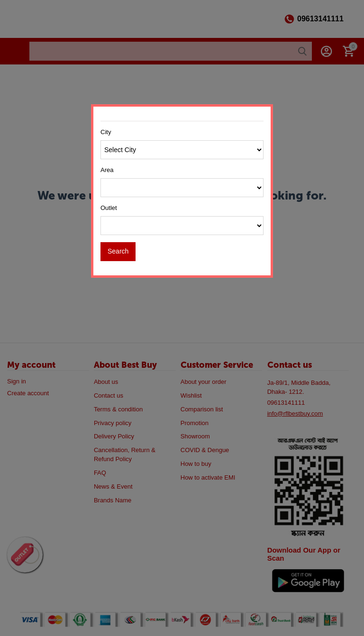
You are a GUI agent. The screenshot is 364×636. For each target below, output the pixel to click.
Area (107, 170)
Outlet (109, 208)
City (106, 132)
